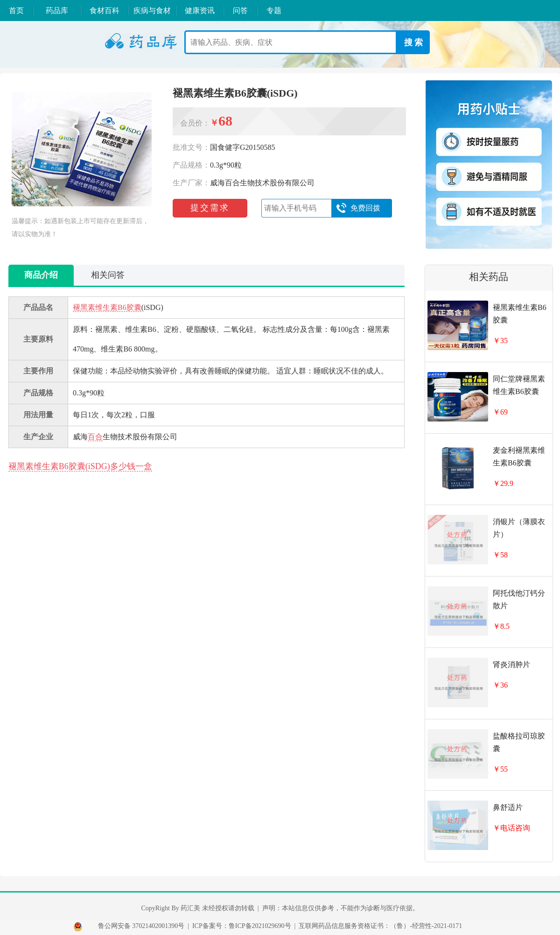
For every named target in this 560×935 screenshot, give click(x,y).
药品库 (57, 11)
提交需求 (210, 208)
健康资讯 (200, 11)
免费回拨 (358, 208)
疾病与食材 (152, 11)
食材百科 (105, 11)
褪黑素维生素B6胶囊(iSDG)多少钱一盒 (80, 466)
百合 (95, 437)
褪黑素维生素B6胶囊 (107, 307)
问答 (240, 11)
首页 (16, 11)
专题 (274, 11)
